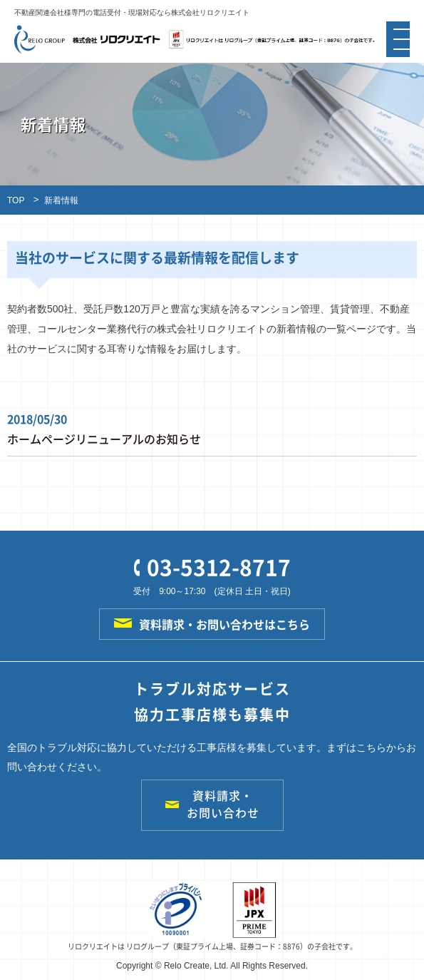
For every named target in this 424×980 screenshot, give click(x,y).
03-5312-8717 (212, 567)
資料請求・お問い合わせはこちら (212, 624)
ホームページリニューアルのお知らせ (104, 439)
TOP (16, 200)
